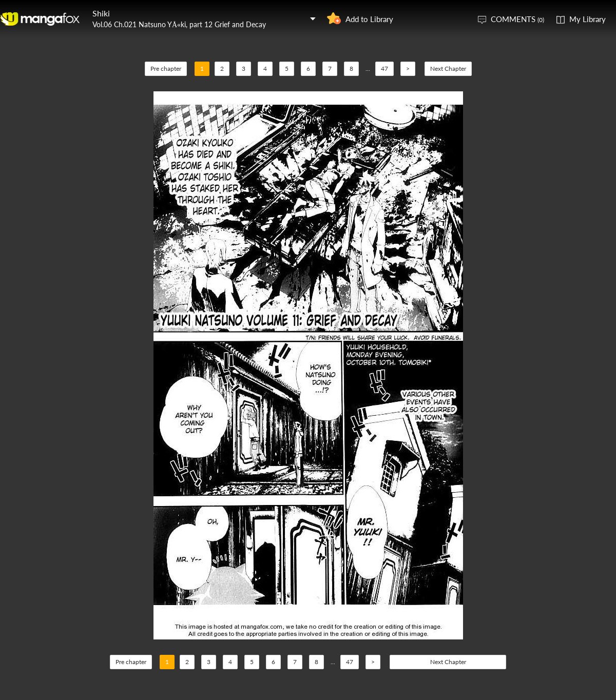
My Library (588, 19)
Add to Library (369, 19)
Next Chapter (448, 69)
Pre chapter (166, 69)
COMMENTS (517, 19)
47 (384, 69)
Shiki (101, 13)
